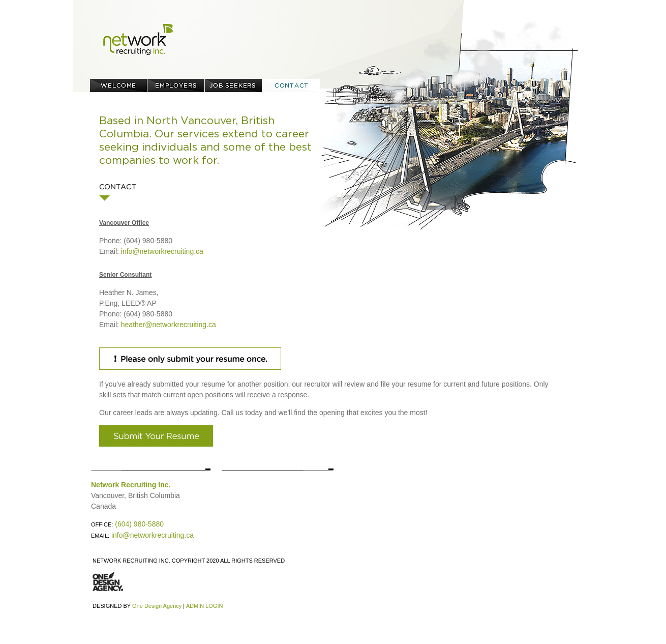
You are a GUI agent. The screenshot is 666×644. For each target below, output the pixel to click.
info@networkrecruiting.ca (162, 251)
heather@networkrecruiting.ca (169, 325)
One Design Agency (157, 606)
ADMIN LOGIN (205, 606)
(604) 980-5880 (139, 524)
